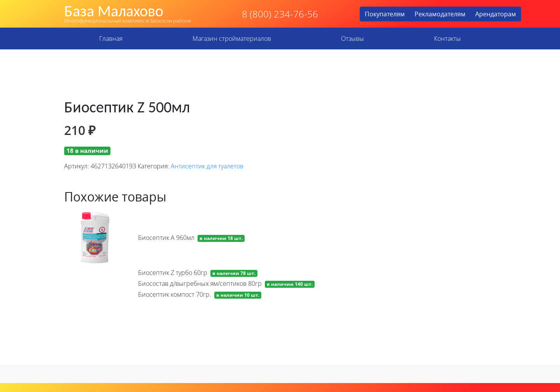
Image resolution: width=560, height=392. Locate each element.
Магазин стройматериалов (232, 38)
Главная (111, 38)
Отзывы (353, 38)
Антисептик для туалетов (207, 166)
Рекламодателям (440, 14)
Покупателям (385, 14)
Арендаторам (496, 14)
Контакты (447, 38)
